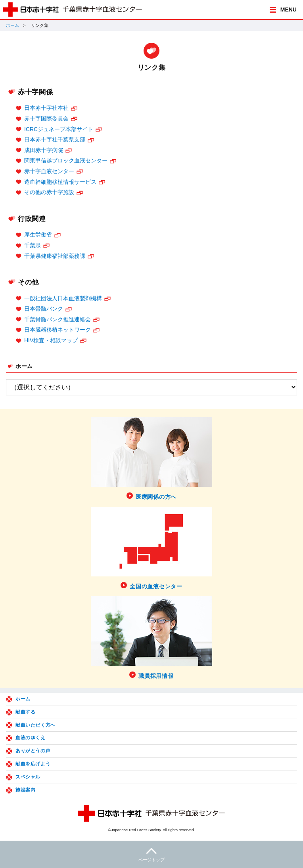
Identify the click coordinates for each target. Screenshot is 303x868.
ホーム (12, 25)
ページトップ (151, 854)
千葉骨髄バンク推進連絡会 (58, 319)
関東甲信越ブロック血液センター (66, 160)
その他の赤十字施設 (49, 192)
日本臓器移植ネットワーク (58, 330)
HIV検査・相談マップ (51, 340)
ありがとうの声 (33, 751)
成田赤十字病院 (44, 150)
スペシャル (28, 777)
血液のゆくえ (31, 738)
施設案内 (25, 790)
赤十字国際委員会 (46, 118)
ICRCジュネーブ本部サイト (59, 129)
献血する (25, 712)
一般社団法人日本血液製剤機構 (63, 298)
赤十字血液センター (49, 171)
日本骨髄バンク (44, 309)
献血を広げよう (33, 764)
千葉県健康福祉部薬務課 (55, 256)
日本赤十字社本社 (46, 108)
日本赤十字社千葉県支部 (55, 139)
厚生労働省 (38, 235)
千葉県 (33, 245)
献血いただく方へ (35, 725)
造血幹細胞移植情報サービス (60, 182)
